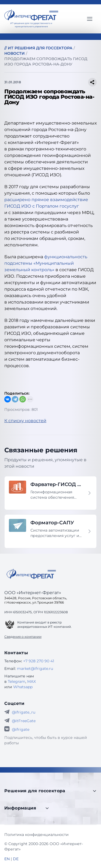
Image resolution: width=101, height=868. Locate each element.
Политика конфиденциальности (36, 835)
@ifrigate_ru (24, 712)
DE (16, 859)
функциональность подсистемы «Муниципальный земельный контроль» (46, 263)
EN (7, 859)
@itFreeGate (24, 721)
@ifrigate (21, 729)
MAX (32, 681)
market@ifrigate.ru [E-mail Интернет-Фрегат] (35, 669)
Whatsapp (23, 687)
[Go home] (31, 574)
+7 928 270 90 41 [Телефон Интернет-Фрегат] (39, 661)
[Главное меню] (90, 19)
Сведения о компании (23, 637)
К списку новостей (25, 421)
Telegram (17, 681)
